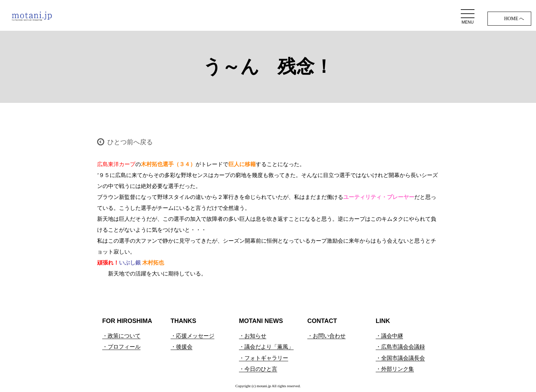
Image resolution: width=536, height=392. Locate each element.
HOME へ (514, 19)
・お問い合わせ (326, 336)
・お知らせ (253, 336)
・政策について (121, 336)
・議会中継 (389, 336)
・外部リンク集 (395, 369)
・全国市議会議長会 (400, 358)
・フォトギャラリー (264, 358)
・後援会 (182, 347)
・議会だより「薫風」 (266, 347)
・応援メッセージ (192, 336)
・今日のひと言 (258, 369)
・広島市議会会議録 (400, 347)
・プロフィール (121, 347)
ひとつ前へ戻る (130, 142)
